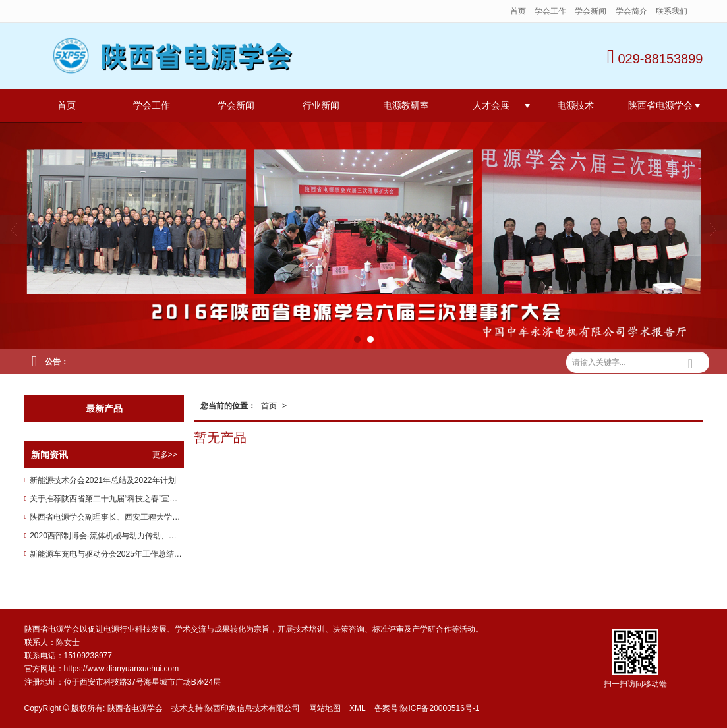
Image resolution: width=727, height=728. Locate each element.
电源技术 (575, 105)
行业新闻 (321, 105)
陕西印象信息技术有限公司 (252, 708)
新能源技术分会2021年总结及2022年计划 (102, 480)
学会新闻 (592, 11)
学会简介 (631, 11)
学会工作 (550, 11)
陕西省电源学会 (660, 105)
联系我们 (672, 11)
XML (358, 708)
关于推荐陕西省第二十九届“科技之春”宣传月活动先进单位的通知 (106, 499)
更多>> (165, 455)
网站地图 (325, 708)
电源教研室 (406, 105)
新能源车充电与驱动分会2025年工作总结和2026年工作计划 (106, 554)
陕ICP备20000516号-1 (440, 708)
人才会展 (491, 105)
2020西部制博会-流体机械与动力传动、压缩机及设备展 (106, 536)
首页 (518, 11)
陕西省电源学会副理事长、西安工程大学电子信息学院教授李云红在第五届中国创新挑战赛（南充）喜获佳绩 (106, 517)
